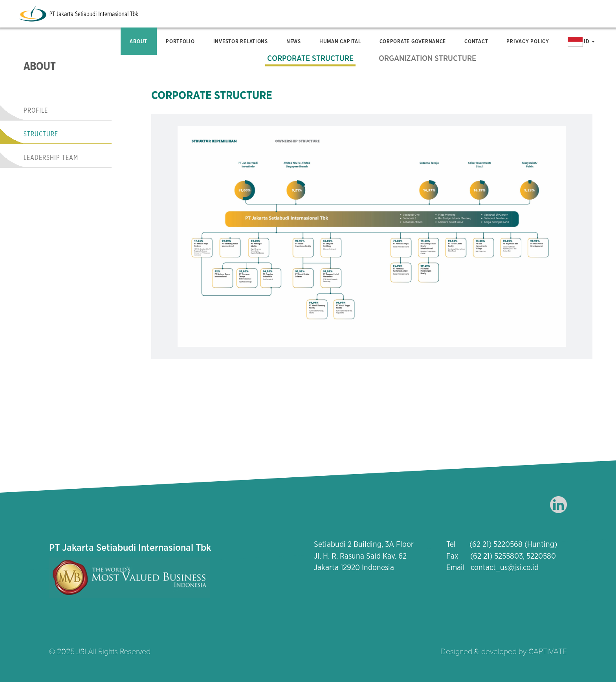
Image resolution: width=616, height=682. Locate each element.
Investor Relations (241, 41)
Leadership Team (51, 158)
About (138, 41)
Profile (36, 111)
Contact (476, 41)
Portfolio (180, 41)
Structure (41, 134)
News (294, 41)
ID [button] (581, 42)
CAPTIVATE (548, 652)
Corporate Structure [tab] (310, 59)
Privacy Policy (528, 41)
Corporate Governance (413, 41)
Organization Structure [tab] (427, 59)
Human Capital (340, 41)
